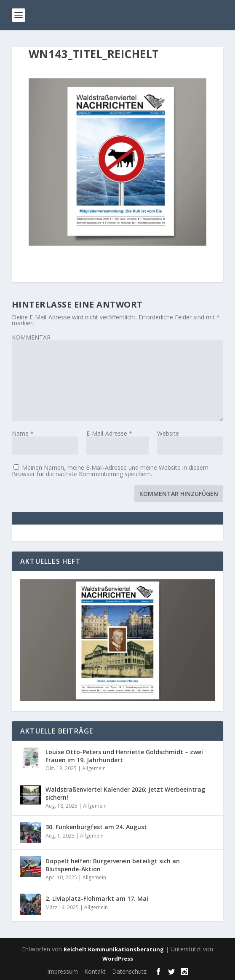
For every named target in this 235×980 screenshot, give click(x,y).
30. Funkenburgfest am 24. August (96, 827)
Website (168, 433)
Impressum (63, 971)
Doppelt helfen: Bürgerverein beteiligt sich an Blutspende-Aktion (113, 865)
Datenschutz (129, 971)
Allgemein (94, 768)
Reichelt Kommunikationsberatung (114, 949)
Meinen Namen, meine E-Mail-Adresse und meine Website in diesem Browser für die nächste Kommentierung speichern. (110, 471)
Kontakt (95, 971)
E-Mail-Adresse (109, 433)
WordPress (118, 959)
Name (23, 433)
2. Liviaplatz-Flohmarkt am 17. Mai (97, 898)
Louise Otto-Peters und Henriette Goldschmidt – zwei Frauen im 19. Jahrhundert (124, 756)
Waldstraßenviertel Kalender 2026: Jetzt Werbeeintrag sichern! (125, 793)
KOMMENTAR (31, 337)
